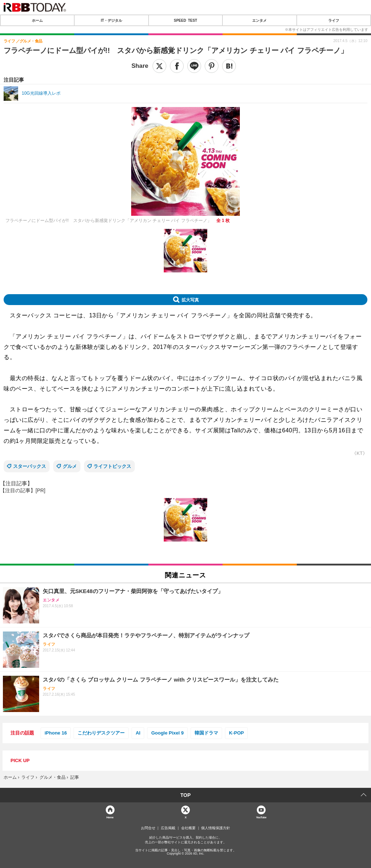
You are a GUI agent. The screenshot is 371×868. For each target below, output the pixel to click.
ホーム (37, 20)
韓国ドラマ (206, 733)
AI (138, 733)
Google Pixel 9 (167, 733)
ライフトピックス (112, 466)
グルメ (70, 466)
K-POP (236, 733)
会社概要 (188, 828)
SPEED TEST (185, 20)
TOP (186, 795)
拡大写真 (190, 300)
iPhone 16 (56, 733)
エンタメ (259, 20)
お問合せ (148, 828)
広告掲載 (168, 828)
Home (110, 817)
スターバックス (30, 466)
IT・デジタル (111, 20)
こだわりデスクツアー (101, 733)
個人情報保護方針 (216, 828)
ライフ (334, 20)
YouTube (261, 817)
